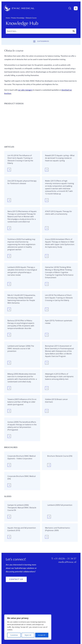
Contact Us (16, 589)
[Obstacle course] (22, 163)
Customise (14, 635)
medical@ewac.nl (67, 572)
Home (8, 18)
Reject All (28, 635)
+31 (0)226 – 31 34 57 (65, 568)
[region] (28, 627)
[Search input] (39, 31)
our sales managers (25, 90)
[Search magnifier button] (74, 31)
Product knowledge (18, 18)
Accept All (42, 635)
